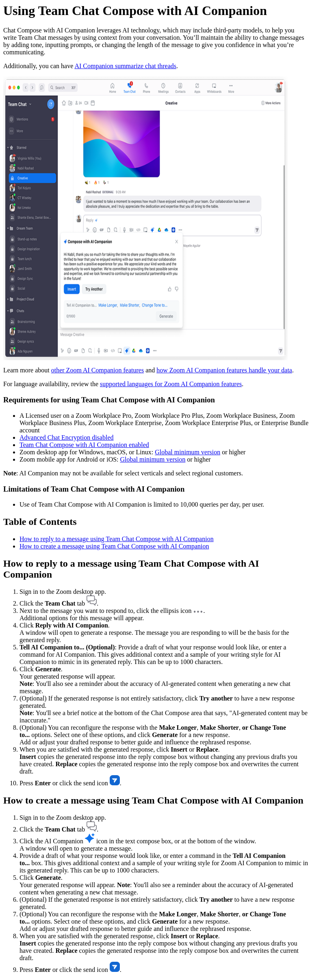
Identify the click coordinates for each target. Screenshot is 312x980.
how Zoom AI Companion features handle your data (224, 370)
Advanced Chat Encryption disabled (67, 437)
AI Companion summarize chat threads (125, 66)
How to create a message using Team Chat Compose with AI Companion (114, 546)
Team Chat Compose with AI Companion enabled (84, 445)
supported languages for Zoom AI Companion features (171, 384)
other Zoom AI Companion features (97, 370)
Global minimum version (187, 452)
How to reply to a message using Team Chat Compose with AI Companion (117, 539)
